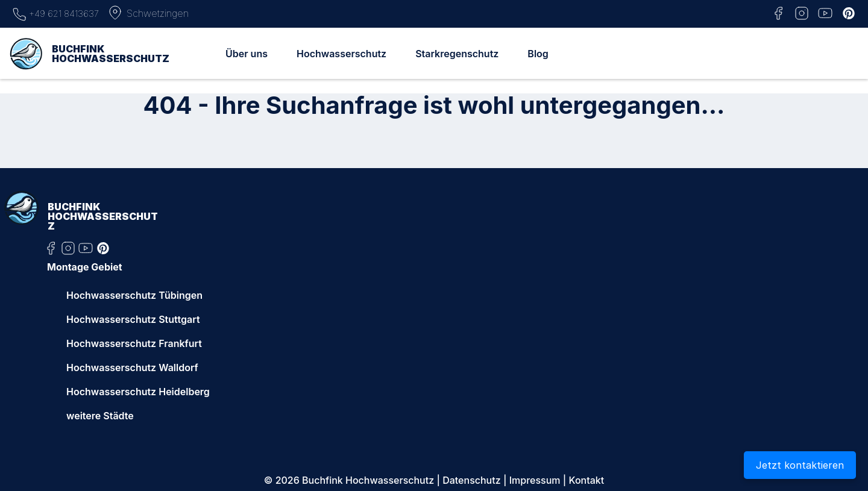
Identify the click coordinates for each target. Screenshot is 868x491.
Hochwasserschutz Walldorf (132, 367)
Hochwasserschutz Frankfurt (134, 343)
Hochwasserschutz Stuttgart (133, 319)
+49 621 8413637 (55, 13)
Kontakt (587, 480)
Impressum (535, 480)
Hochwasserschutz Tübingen (134, 295)
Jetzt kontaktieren (800, 465)
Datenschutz (471, 480)
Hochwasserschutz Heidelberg (138, 392)
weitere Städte (100, 416)
